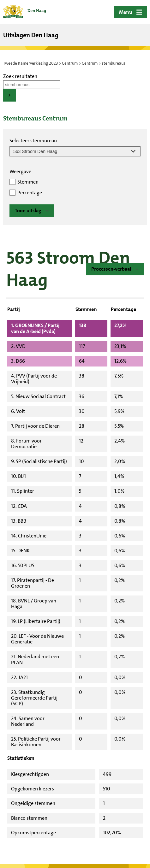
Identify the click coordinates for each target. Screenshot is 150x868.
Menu (126, 12)
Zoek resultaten (20, 76)
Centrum (70, 63)
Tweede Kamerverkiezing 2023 (30, 63)
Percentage (30, 193)
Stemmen (28, 182)
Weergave (20, 171)
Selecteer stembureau (33, 141)
